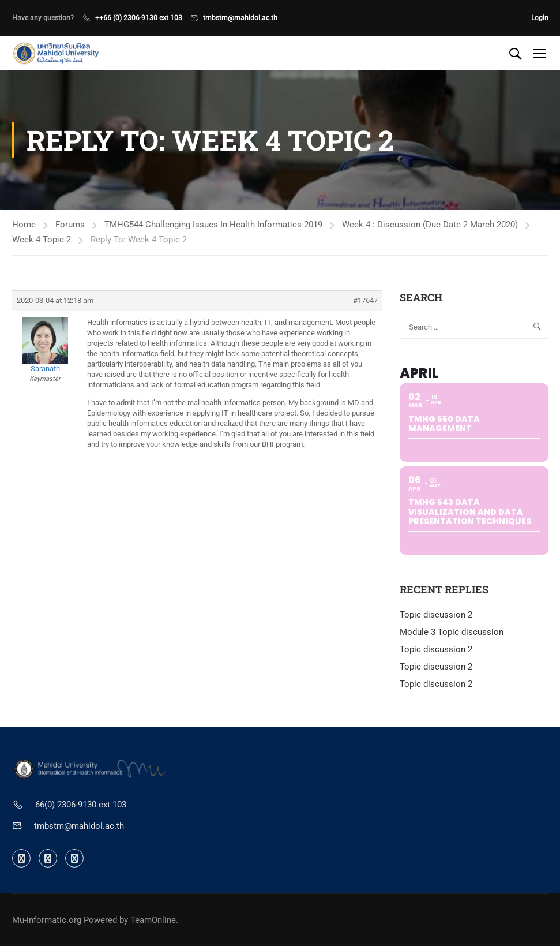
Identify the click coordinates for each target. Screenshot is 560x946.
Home (24, 225)
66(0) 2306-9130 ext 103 (81, 805)
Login (540, 18)
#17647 (365, 300)
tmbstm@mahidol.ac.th (240, 18)
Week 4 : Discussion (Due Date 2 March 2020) (430, 225)
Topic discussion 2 (436, 615)
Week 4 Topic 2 (42, 240)
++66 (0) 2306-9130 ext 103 (139, 18)
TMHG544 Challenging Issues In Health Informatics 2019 (213, 225)
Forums (70, 225)
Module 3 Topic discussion (452, 632)
